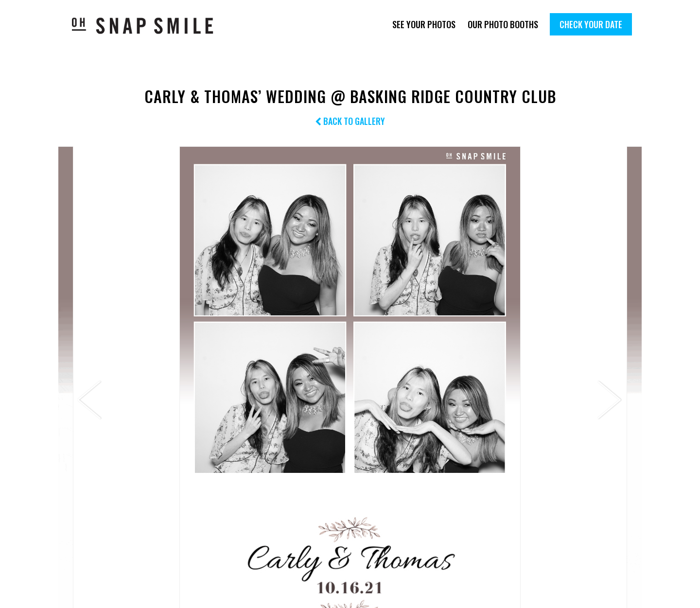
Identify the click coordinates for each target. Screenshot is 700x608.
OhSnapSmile (149, 26)
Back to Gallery (350, 121)
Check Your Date (591, 24)
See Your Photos (424, 24)
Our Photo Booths (503, 24)
